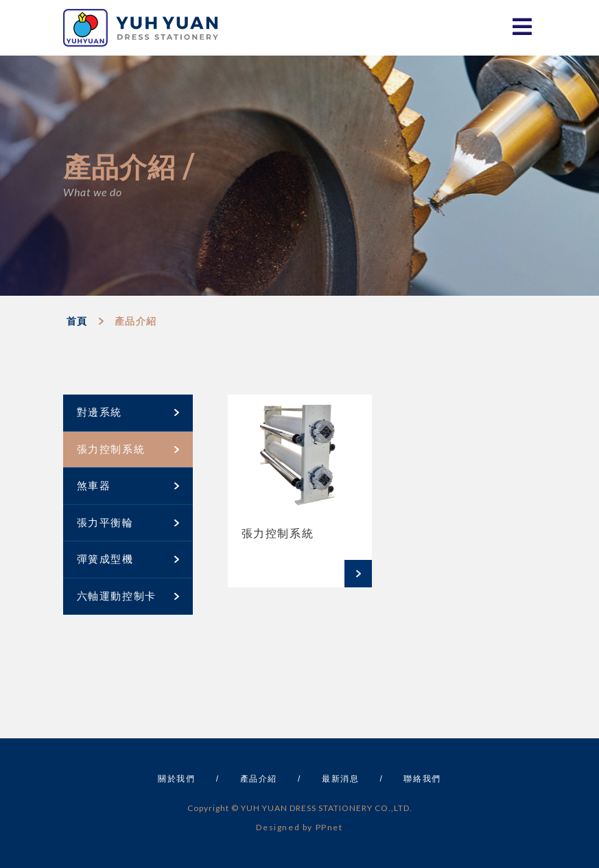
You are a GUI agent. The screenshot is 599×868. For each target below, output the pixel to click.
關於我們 (176, 779)
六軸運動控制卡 (128, 596)
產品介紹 (136, 321)
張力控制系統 (128, 449)
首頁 (77, 321)
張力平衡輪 (128, 523)
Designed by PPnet (299, 827)
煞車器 (128, 485)
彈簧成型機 (128, 559)
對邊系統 (128, 412)
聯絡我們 (422, 779)
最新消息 (340, 779)
